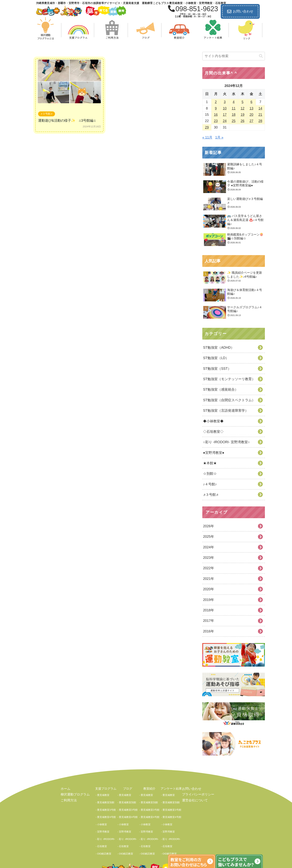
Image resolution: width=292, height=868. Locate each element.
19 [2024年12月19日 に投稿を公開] (243, 115)
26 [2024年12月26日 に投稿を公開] (243, 121)
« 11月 (207, 137)
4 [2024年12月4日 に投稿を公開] (234, 102)
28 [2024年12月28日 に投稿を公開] (260, 121)
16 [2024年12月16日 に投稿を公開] (216, 115)
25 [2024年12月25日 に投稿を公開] (234, 121)
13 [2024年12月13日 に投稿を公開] (251, 108)
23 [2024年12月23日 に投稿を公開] (216, 121)
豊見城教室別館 (106, 798)
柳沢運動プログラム (74, 794)
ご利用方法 (68, 800)
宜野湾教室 (103, 816)
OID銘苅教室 (104, 829)
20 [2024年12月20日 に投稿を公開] (251, 115)
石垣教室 (102, 825)
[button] (261, 56)
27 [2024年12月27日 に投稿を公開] (251, 121)
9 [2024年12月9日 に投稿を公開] (216, 108)
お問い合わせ (240, 12)
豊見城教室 (103, 794)
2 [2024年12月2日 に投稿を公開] (216, 102)
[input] (234, 56)
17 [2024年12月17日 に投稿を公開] (225, 115)
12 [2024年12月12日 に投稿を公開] (243, 108)
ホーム (65, 789)
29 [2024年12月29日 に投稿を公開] (207, 127)
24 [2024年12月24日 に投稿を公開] (225, 121)
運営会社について (194, 800)
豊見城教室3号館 (106, 803)
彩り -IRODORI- (106, 820)
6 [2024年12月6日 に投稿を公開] (251, 102)
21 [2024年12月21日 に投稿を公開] (260, 115)
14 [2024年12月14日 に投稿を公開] (260, 108)
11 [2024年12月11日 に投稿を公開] (234, 108)
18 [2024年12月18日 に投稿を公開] (234, 115)
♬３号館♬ (46, 114)
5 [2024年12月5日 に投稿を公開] (243, 102)
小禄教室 (102, 811)
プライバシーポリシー (197, 794)
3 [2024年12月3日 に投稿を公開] (225, 102)
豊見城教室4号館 (106, 807)
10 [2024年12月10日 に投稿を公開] (225, 108)
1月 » (219, 137)
